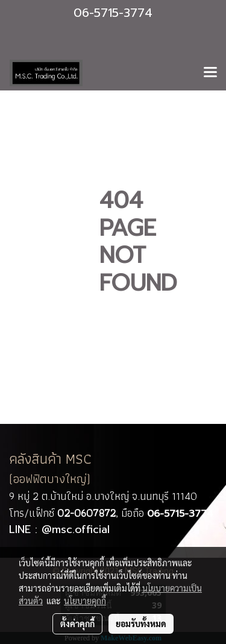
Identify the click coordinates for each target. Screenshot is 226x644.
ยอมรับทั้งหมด (141, 623)
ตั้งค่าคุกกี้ (77, 623)
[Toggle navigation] (210, 73)
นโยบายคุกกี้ (85, 601)
